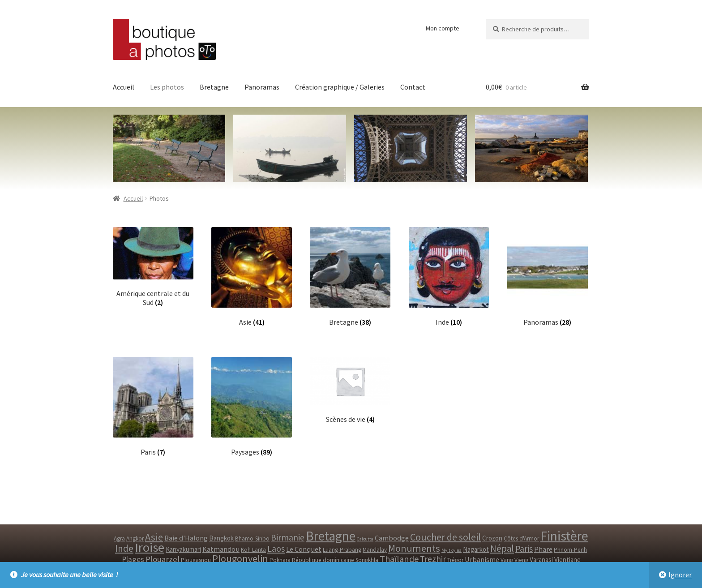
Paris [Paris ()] (524, 549)
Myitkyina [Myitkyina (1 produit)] (452, 550)
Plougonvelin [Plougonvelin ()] (240, 558)
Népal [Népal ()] (502, 548)
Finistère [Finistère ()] (564, 536)
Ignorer (680, 575)
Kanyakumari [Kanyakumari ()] (183, 549)
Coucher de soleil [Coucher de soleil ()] (445, 537)
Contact (413, 87)
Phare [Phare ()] (543, 549)
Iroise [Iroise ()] (150, 547)
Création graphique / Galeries (340, 87)
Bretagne (214, 87)
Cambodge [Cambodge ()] (392, 538)
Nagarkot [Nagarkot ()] (476, 549)
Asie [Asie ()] (154, 537)
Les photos (167, 87)
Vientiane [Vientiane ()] (567, 560)
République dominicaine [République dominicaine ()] (323, 560)
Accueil (124, 87)
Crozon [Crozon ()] (492, 538)
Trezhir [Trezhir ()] (433, 559)
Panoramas (262, 87)
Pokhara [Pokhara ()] (280, 560)
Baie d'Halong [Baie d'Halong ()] (186, 538)
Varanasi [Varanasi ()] (541, 560)
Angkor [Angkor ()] (135, 539)
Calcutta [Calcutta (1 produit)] (365, 539)
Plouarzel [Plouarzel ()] (163, 559)
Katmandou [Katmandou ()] (221, 549)
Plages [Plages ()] (133, 559)
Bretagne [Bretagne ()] (331, 536)
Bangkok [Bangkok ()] (221, 538)
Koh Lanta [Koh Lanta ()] (253, 550)
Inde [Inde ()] (124, 548)
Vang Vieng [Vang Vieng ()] (514, 560)
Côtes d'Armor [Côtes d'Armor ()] (521, 539)
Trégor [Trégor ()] (455, 560)
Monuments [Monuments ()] (414, 548)
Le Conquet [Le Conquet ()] (304, 549)
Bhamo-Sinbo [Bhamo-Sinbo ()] (252, 539)
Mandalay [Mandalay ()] (375, 550)
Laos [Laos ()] (276, 548)
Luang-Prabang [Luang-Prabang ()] (342, 550)
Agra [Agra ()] (119, 539)
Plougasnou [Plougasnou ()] (196, 560)
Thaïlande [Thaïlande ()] (399, 559)
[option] (531, 148)
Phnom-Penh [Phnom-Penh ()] (570, 550)
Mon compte (443, 28)
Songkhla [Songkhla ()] (367, 560)
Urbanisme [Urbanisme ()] (482, 560)
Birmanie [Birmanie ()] (288, 537)
